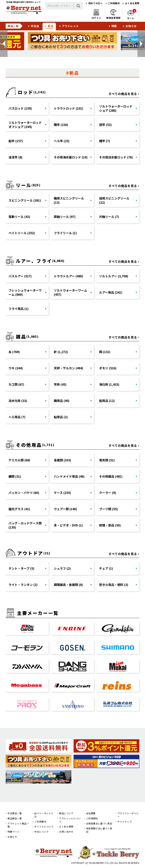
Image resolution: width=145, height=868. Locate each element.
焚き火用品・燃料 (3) (114, 585)
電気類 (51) (107, 460)
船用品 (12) (107, 401)
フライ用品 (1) (19, 309)
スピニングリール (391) (25, 200)
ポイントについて (44, 827)
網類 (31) (15, 476)
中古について (42, 832)
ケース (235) (62, 493)
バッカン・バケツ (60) (24, 493)
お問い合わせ (66, 832)
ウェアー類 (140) (65, 509)
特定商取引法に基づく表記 (99, 830)
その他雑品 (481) (111, 476)
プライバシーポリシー (128, 815)
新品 (51, 26)
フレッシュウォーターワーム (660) (25, 292)
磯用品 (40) (62, 401)
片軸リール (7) (109, 217)
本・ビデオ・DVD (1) (68, 525)
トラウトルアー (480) (68, 276)
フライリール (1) (65, 233)
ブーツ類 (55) (108, 509)
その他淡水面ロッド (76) (116, 157)
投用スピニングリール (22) (114, 200)
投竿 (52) (105, 125)
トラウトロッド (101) (69, 108)
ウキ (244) (16, 368)
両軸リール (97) (65, 217)
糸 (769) (14, 352)
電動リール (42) (19, 217)
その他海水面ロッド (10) (71, 157)
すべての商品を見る (123, 94)
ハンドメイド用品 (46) (69, 476)
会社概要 (91, 813)
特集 (114, 26)
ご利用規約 (92, 818)
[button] (4, 44)
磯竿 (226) (61, 125)
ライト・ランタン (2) (23, 585)
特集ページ (13, 832)
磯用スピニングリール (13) (69, 200)
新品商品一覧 (15, 818)
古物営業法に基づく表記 (99, 824)
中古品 (35, 26)
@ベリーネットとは (44, 815)
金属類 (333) (62, 460)
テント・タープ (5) (21, 568)
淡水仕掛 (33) (18, 401)
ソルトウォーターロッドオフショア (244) (25, 125)
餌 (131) (105, 352)
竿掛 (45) (60, 384)
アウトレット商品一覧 (18, 825)
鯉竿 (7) (105, 141)
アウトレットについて (70, 820)
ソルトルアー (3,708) (114, 276)
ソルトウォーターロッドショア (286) (116, 108)
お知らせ (131, 26)
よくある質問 (132, 3)
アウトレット (70, 26)
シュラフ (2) (62, 568)
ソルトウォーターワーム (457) (70, 292)
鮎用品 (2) (61, 417)
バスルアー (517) (20, 276)
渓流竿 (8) (15, 157)
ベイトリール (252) (22, 233)
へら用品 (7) (17, 417)
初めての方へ (96, 3)
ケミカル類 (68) (19, 460)
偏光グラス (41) (19, 509)
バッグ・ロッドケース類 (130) (25, 525)
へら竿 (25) (62, 141)
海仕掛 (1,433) (109, 384)
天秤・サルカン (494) (69, 368)
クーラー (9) (108, 493)
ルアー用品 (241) (111, 292)
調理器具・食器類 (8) (68, 585)
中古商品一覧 (15, 813)
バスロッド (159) (20, 108)
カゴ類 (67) (16, 384)
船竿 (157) (16, 141)
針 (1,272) (61, 352)
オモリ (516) (108, 368)
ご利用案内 (114, 3)
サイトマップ (125, 822)
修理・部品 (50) (110, 525)
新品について (66, 813)
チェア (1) (106, 568)
